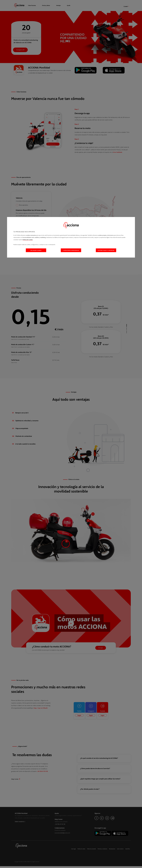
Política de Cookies (28, 240)
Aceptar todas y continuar (106, 250)
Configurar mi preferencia (71, 250)
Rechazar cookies (36, 250)
